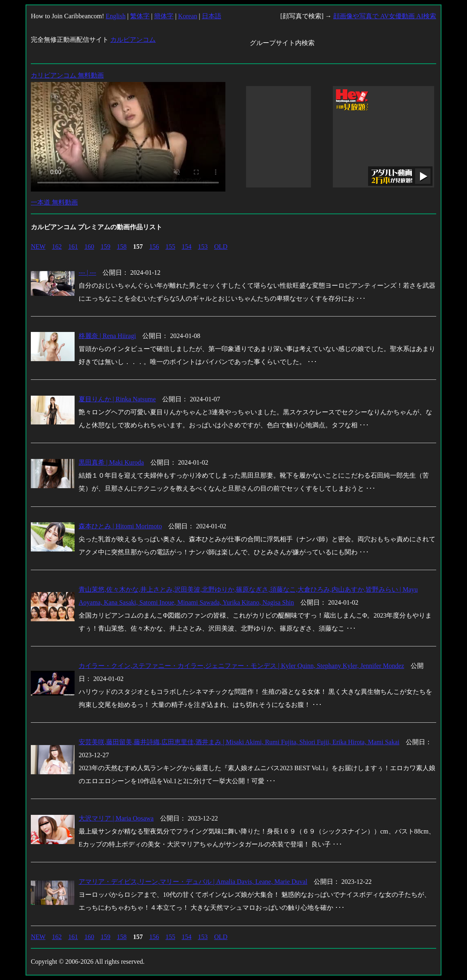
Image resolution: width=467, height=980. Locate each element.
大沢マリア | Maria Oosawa (116, 818)
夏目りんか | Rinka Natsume (117, 399)
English (116, 16)
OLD (221, 247)
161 (73, 247)
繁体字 (140, 16)
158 (122, 247)
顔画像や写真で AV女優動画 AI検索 (385, 16)
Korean (187, 16)
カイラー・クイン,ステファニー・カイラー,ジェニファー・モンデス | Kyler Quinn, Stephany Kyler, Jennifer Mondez (241, 666)
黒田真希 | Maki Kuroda (111, 462)
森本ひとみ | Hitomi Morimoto (120, 526)
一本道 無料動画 (54, 202)
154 (186, 247)
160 (89, 247)
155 (170, 247)
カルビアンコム (133, 40)
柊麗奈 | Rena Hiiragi (107, 336)
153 (203, 247)
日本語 (212, 16)
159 (105, 247)
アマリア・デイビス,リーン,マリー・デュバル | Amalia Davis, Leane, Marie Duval (193, 882)
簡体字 (164, 16)
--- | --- (87, 272)
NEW (38, 247)
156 (154, 247)
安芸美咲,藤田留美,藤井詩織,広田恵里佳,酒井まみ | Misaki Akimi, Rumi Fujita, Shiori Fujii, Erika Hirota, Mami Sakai (239, 742)
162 (57, 247)
